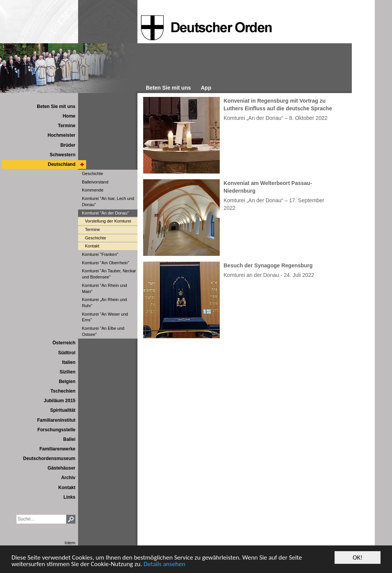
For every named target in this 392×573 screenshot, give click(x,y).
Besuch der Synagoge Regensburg (268, 265)
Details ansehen (164, 564)
